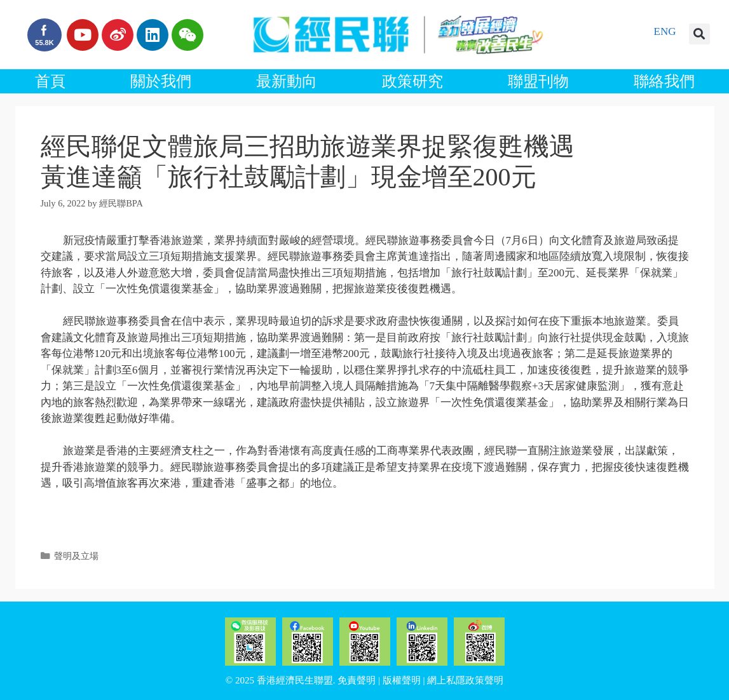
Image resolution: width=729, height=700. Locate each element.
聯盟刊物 (538, 81)
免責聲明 (357, 680)
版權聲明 (402, 680)
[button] (699, 34)
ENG (665, 31)
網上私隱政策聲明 (465, 680)
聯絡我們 (664, 81)
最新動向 (287, 81)
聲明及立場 (76, 556)
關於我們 (161, 81)
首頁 (50, 81)
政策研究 (412, 81)
